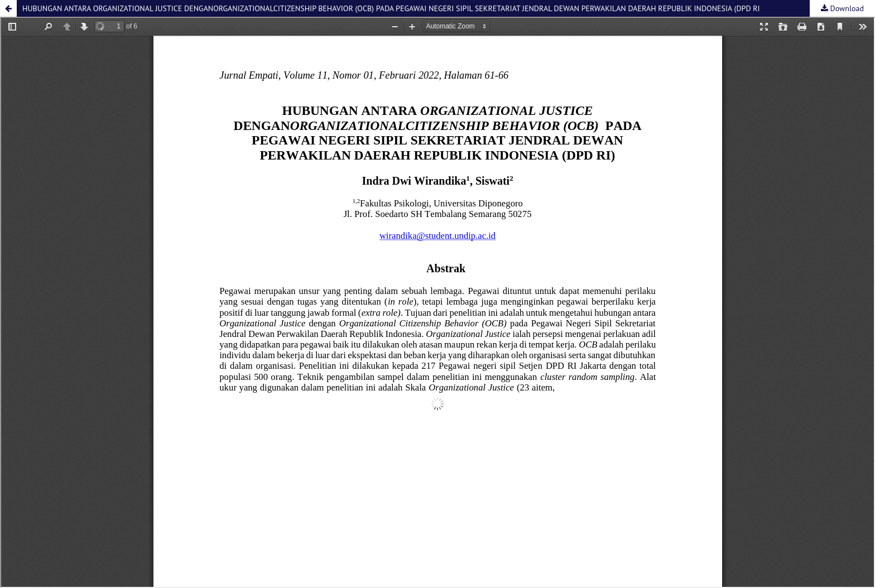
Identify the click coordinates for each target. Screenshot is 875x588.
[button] (8, 8)
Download (846, 8)
